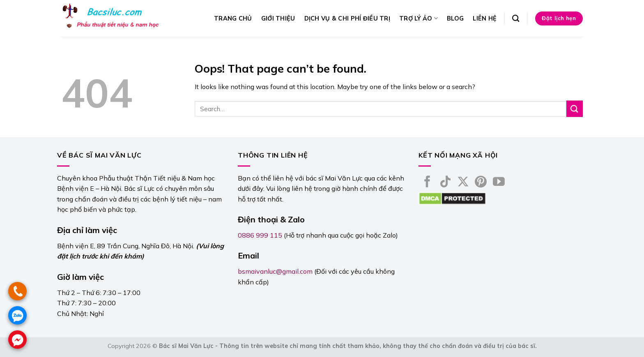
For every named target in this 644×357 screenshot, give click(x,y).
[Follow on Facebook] (427, 183)
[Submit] (575, 109)
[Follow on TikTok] (445, 183)
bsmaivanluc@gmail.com (275, 271)
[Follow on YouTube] (499, 183)
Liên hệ (485, 18)
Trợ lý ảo (419, 18)
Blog (455, 18)
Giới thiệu (278, 18)
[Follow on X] (463, 183)
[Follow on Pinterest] (481, 183)
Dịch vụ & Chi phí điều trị (347, 18)
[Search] (516, 19)
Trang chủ (233, 18)
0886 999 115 (260, 235)
